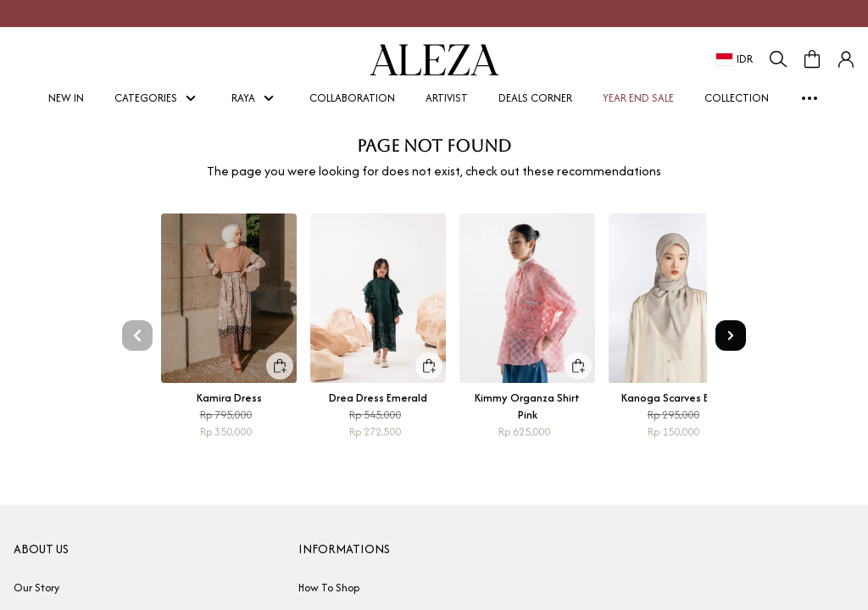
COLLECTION (737, 98)
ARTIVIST (452, 98)
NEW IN (71, 98)
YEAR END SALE (643, 98)
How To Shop (329, 588)
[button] (846, 59)
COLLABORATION (352, 98)
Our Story (36, 588)
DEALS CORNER (535, 98)
